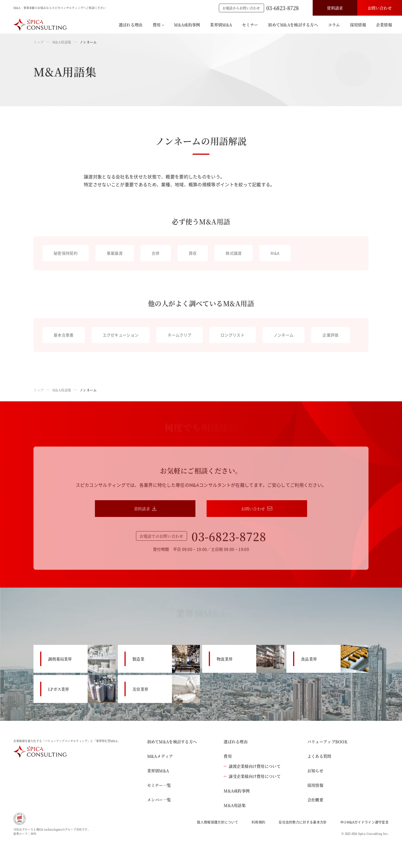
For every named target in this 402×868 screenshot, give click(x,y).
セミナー (250, 25)
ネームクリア (180, 335)
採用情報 (358, 25)
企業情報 (384, 25)
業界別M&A (221, 25)
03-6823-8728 (283, 8)
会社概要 (315, 800)
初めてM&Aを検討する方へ (293, 25)
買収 (193, 253)
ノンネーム (284, 335)
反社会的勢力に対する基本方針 (303, 822)
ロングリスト (233, 335)
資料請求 (335, 8)
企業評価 (330, 335)
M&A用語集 (62, 42)
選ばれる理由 (131, 25)
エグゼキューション (121, 335)
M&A (275, 253)
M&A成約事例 (187, 25)
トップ (39, 42)
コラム (334, 25)
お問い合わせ (380, 8)
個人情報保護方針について (217, 822)
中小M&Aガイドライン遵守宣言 (365, 822)
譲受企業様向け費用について (252, 776)
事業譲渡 (115, 253)
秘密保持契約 (66, 253)
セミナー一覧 (159, 785)
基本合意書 (64, 335)
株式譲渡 (234, 253)
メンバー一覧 (159, 800)
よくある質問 (319, 756)
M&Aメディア (160, 756)
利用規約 (258, 822)
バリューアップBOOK (327, 741)
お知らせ (315, 771)
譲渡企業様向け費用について (252, 766)
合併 (156, 253)
